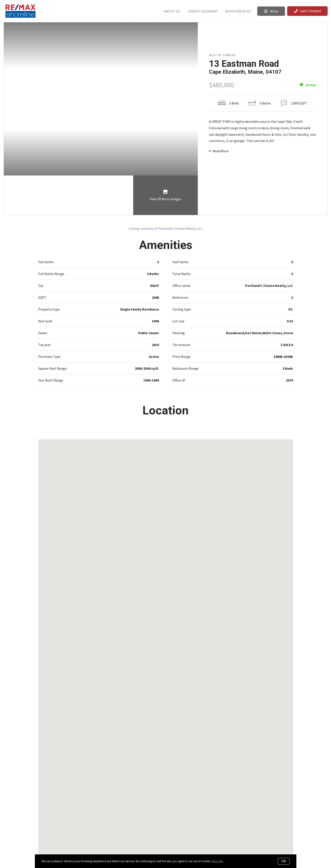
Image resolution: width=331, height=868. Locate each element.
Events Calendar (202, 11)
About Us (172, 11)
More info (218, 861)
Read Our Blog (238, 11)
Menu (271, 11)
